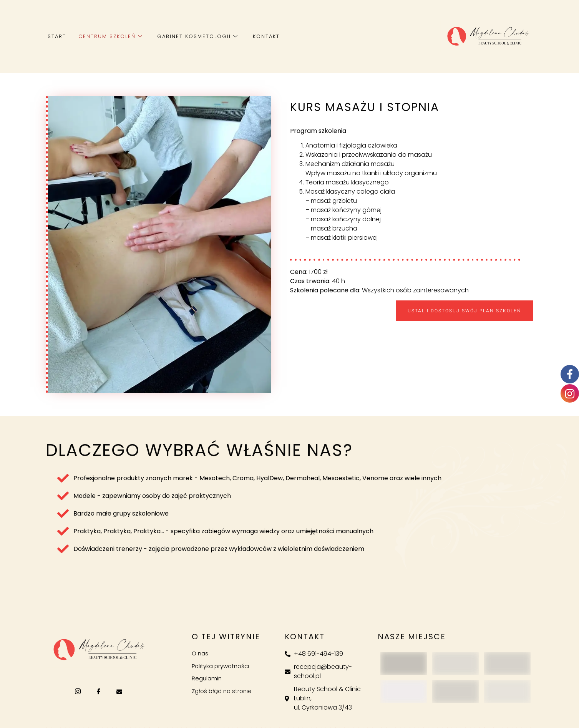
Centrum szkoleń (110, 36)
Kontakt (264, 36)
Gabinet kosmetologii (197, 36)
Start (57, 36)
